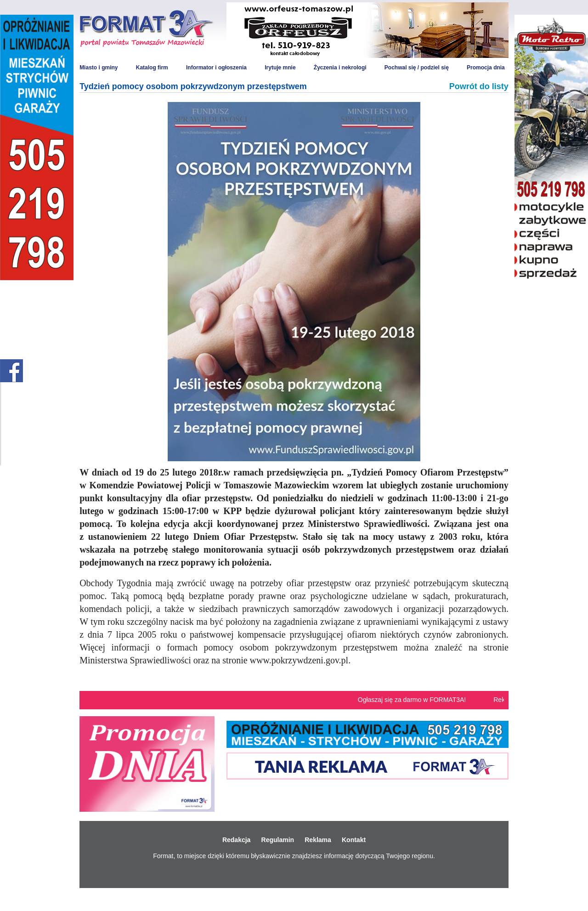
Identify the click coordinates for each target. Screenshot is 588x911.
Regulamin (278, 840)
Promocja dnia (486, 68)
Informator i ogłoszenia (216, 68)
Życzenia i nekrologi (340, 68)
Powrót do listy (479, 86)
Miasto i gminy (99, 68)
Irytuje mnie (280, 68)
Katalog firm (152, 68)
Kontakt (354, 840)
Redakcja (236, 840)
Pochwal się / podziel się (417, 68)
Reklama (318, 840)
